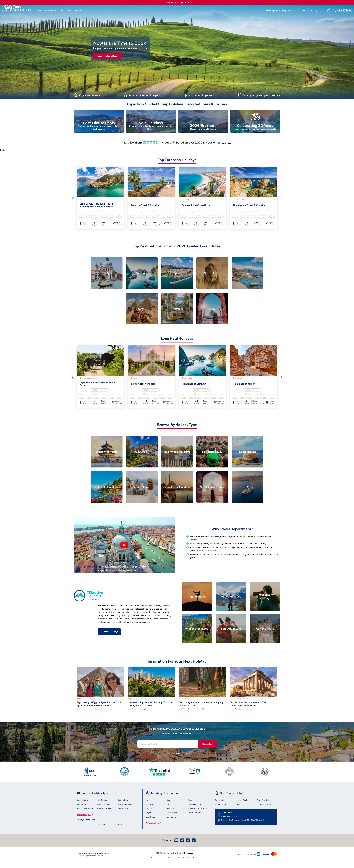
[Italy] (107, 273)
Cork (120, 824)
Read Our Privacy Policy (177, 754)
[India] (212, 309)
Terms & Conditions (170, 858)
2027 (103, 212)
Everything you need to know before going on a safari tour (201, 704)
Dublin (79, 824)
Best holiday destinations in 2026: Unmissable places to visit (248, 704)
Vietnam (170, 809)
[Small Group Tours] (212, 487)
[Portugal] (177, 309)
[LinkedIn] (194, 841)
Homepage (189, 853)
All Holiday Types (85, 815)
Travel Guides (220, 805)
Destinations (46, 10)
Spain (169, 800)
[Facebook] (182, 841)
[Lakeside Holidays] (107, 487)
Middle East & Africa (197, 809)
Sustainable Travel (157, 858)
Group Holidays (104, 805)
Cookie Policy (192, 858)
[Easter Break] (247, 452)
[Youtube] (176, 841)
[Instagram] (188, 841)
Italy (148, 800)
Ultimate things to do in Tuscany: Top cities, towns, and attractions (151, 704)
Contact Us (220, 800)
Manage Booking (243, 800)
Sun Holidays (124, 800)
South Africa (172, 813)
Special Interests (186, 699)
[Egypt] (142, 309)
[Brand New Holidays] (177, 487)
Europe (191, 800)
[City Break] (142, 452)
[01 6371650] (343, 12)
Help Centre (289, 10)
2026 (95, 212)
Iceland (149, 809)
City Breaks (102, 800)
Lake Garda (150, 817)
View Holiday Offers (107, 56)
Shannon (101, 824)
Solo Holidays (82, 800)
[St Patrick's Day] (212, 452)
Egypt (148, 813)
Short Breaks (124, 809)
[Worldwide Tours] (107, 452)
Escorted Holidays (126, 805)
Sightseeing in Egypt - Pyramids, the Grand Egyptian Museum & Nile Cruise (100, 704)
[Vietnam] (142, 273)
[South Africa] (212, 273)
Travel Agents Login (265, 800)
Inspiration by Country (86, 699)
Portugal (149, 805)
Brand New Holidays (85, 809)
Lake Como (171, 817)
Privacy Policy (182, 858)
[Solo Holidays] (142, 487)
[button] (124, 545)
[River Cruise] (247, 487)
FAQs (238, 805)
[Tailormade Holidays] (177, 452)
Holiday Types (71, 10)
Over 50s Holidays (105, 809)
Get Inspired (273, 10)
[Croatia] (247, 273)
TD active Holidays (109, 632)
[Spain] (177, 273)
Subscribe (207, 744)
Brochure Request (264, 805)
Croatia (170, 805)
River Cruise (81, 805)
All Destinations (154, 823)
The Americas (194, 805)
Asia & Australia (195, 813)
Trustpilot (4, 150)
